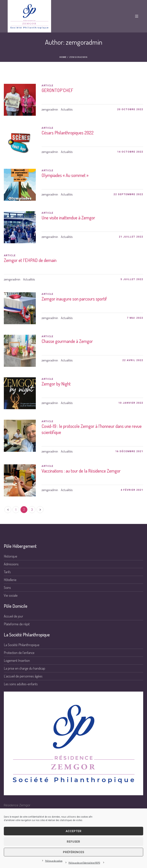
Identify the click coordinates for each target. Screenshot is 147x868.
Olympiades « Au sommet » (65, 175)
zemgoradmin (50, 109)
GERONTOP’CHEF (57, 90)
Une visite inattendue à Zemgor (68, 218)
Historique (11, 556)
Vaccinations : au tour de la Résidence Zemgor (81, 471)
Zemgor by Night (56, 384)
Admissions (11, 564)
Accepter (74, 831)
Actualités (67, 109)
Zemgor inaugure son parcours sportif (74, 299)
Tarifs (7, 572)
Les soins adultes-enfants (21, 684)
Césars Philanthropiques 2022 (68, 133)
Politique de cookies (54, 861)
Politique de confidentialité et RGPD (84, 863)
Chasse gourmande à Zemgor (67, 341)
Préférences (74, 852)
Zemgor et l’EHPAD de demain (30, 260)
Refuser (73, 842)
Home (63, 57)
